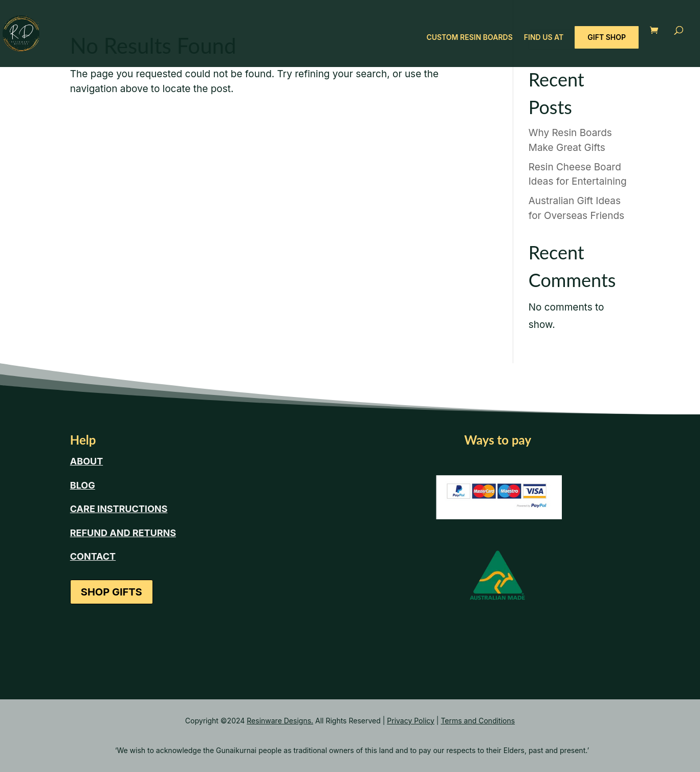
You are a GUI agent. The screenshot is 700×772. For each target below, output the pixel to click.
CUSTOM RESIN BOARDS (469, 38)
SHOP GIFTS (112, 592)
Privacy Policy (411, 721)
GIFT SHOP (607, 37)
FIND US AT (544, 38)
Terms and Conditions (478, 721)
